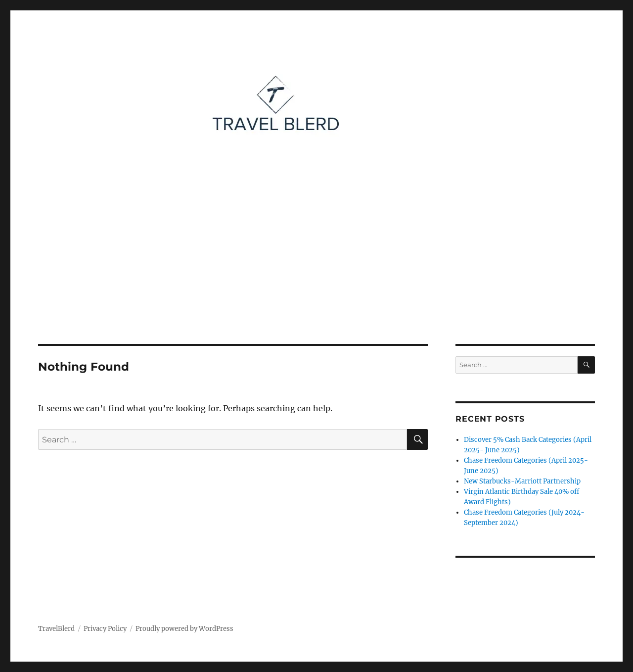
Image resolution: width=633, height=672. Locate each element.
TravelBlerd (56, 629)
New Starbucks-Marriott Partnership (522, 481)
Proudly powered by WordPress (184, 629)
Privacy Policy (105, 629)
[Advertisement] (316, 271)
